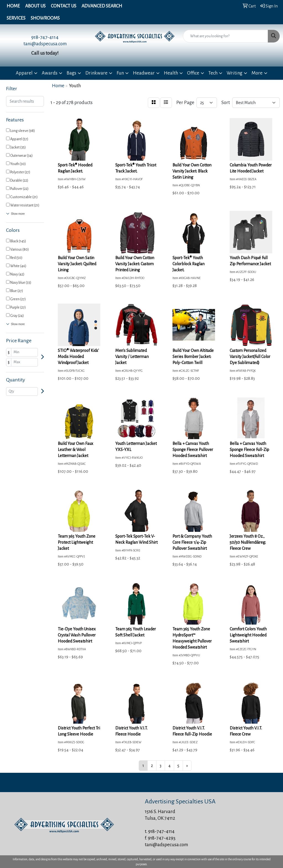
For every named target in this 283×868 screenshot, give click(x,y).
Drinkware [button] (96, 73)
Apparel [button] (24, 73)
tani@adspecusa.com (45, 44)
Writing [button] (234, 73)
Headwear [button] (144, 73)
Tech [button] (213, 73)
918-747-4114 (45, 37)
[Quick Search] (226, 36)
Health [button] (171, 73)
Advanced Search (102, 6)
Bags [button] (71, 73)
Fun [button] (120, 73)
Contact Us (64, 6)
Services (16, 18)
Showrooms (45, 18)
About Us (35, 6)
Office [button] (193, 73)
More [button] (257, 73)
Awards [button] (50, 73)
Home (13, 6)
